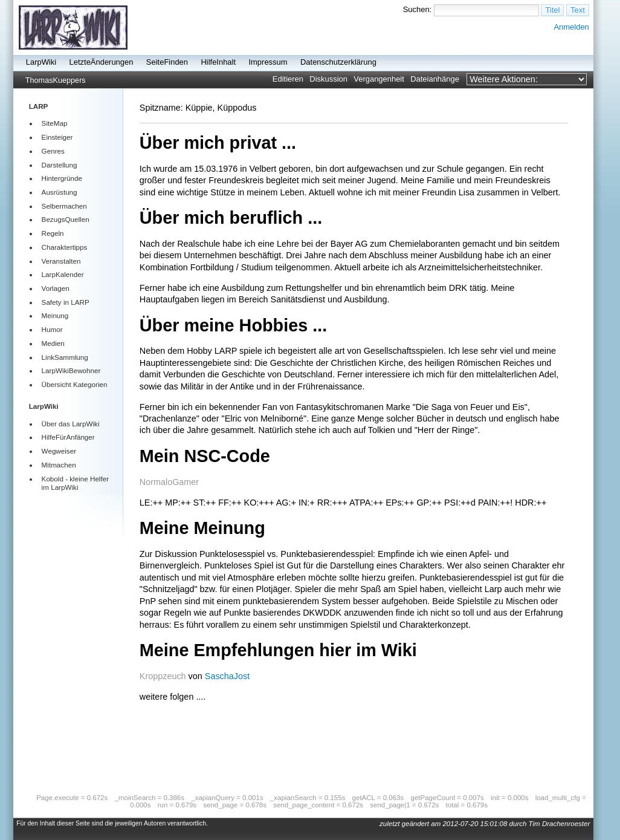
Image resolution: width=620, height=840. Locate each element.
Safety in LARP (66, 302)
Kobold (53, 479)
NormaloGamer (169, 482)
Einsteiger (57, 137)
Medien (53, 343)
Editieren (288, 79)
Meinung (55, 315)
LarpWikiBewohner (71, 370)
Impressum (268, 62)
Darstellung (60, 165)
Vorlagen (56, 288)
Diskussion (328, 79)
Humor (52, 329)
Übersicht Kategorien (75, 384)
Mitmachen (59, 465)
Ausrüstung (60, 192)
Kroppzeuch (163, 676)
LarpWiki (41, 62)
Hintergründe (62, 178)
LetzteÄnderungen (102, 62)
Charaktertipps (65, 247)
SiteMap (55, 123)
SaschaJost (227, 676)
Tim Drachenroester (560, 824)
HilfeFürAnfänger (68, 437)
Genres (53, 151)
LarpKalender (63, 274)
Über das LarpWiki (71, 424)
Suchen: (418, 9)
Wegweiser (59, 451)
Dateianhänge (435, 79)
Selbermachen (64, 206)
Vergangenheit (379, 79)
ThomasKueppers (56, 80)
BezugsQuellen (66, 219)
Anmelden (571, 27)
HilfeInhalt (218, 62)
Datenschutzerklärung (338, 62)
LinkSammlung (65, 357)
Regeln (53, 233)
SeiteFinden (167, 62)
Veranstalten (61, 261)
